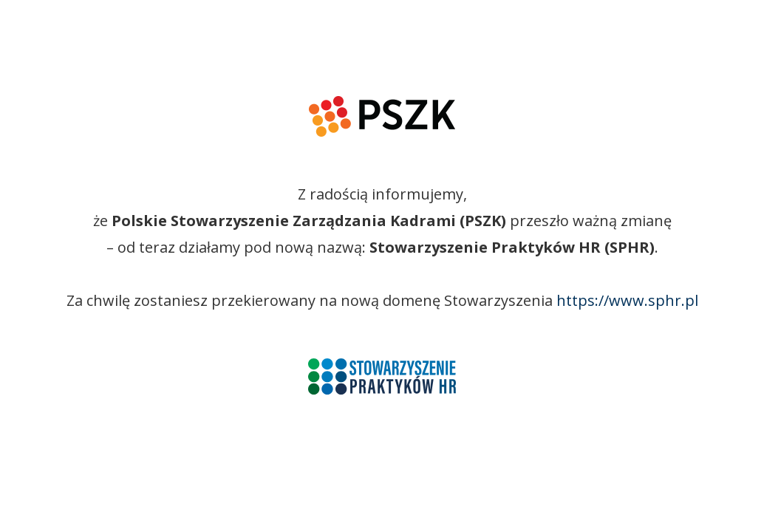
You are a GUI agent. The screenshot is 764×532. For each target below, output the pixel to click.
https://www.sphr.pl (627, 300)
